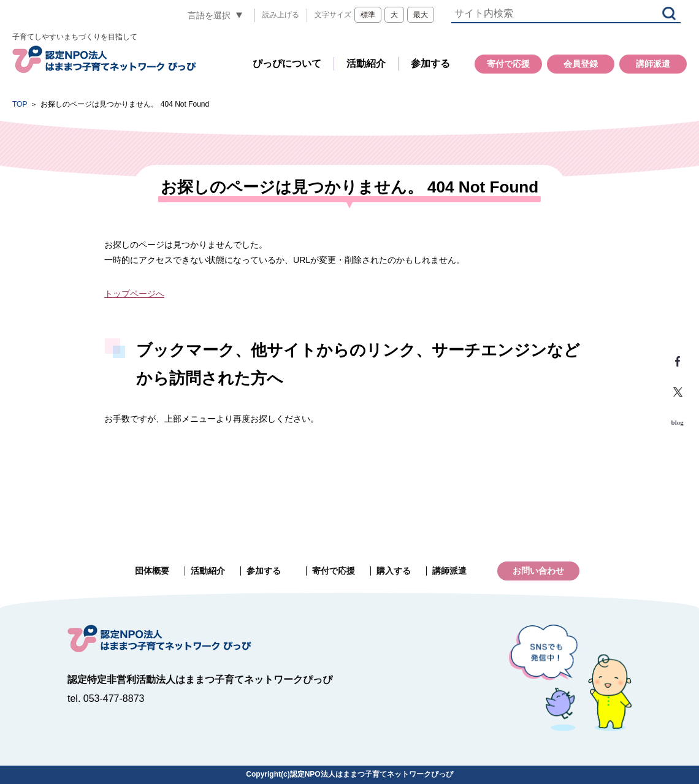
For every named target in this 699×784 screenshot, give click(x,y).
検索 (669, 13)
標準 (368, 15)
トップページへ (134, 294)
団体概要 (152, 571)
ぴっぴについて (287, 63)
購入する (394, 571)
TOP (20, 104)
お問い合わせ (538, 571)
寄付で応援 (508, 64)
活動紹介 (366, 63)
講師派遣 (653, 64)
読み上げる (281, 15)
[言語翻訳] (215, 15)
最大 (421, 15)
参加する (430, 63)
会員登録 (581, 64)
